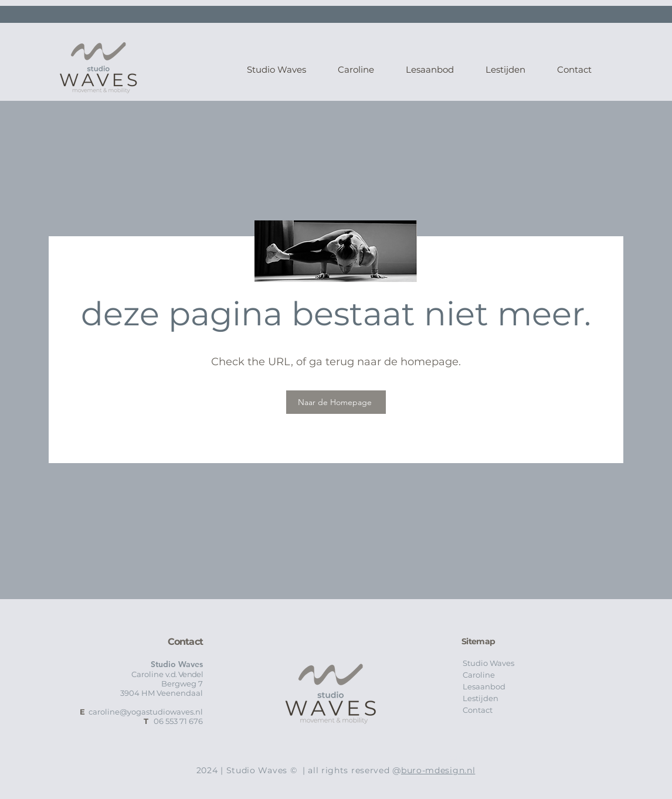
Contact (478, 710)
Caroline (479, 675)
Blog (459, 759)
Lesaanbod (484, 686)
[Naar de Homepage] (336, 402)
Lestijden (481, 698)
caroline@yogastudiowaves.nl (146, 712)
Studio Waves (488, 663)
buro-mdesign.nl (438, 770)
